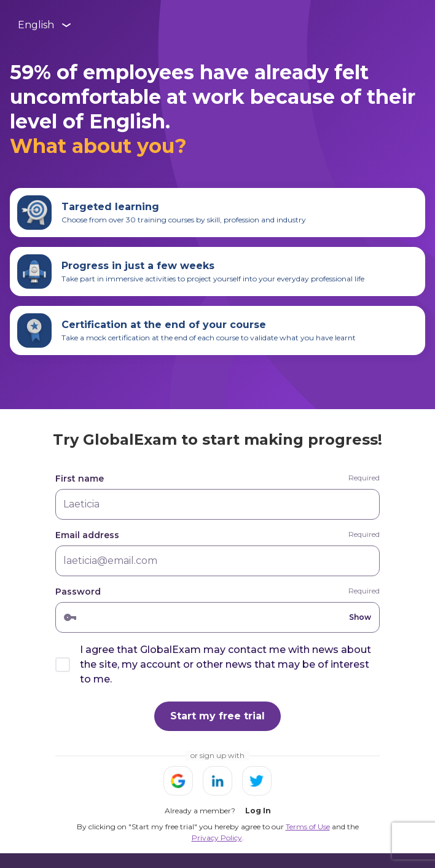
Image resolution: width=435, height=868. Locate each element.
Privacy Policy (217, 838)
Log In (258, 811)
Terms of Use (308, 827)
